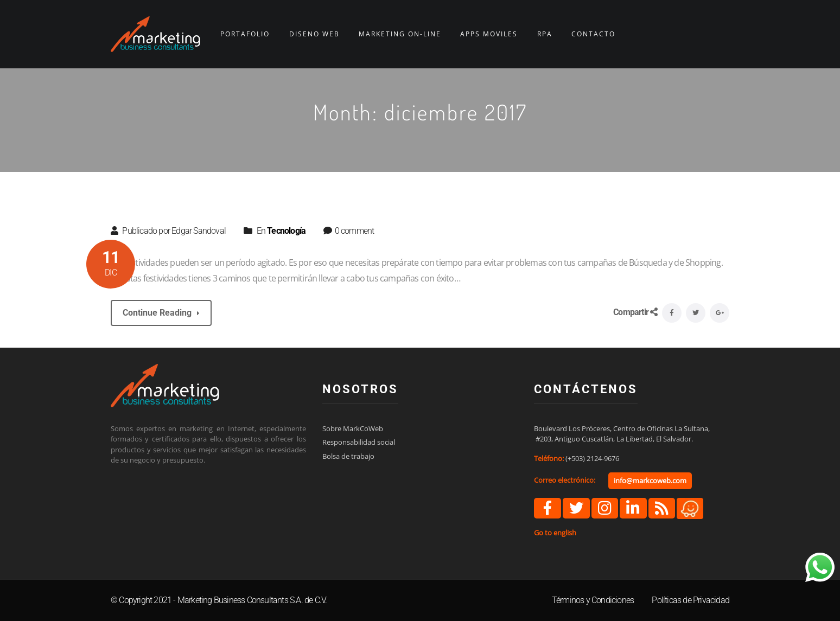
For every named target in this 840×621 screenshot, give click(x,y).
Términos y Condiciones (593, 600)
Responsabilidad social (359, 442)
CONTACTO (593, 34)
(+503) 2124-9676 (592, 458)
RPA (545, 34)
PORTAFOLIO (245, 34)
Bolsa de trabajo (348, 456)
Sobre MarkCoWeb (353, 428)
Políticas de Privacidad (691, 600)
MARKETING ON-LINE (400, 34)
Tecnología (286, 231)
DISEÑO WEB (314, 34)
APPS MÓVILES (489, 34)
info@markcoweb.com (650, 481)
